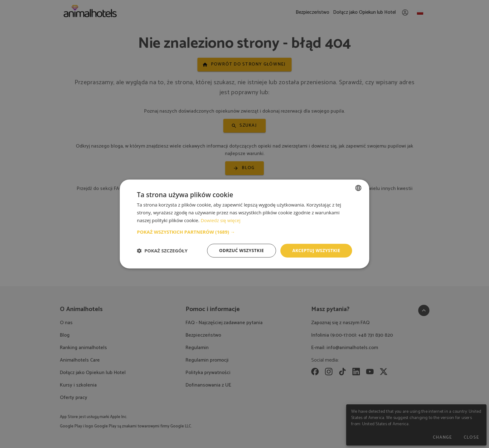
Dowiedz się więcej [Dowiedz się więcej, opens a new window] (221, 220)
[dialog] (244, 224)
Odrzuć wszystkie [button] (241, 250)
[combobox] (358, 188)
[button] (244, 232)
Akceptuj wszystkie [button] (316, 250)
